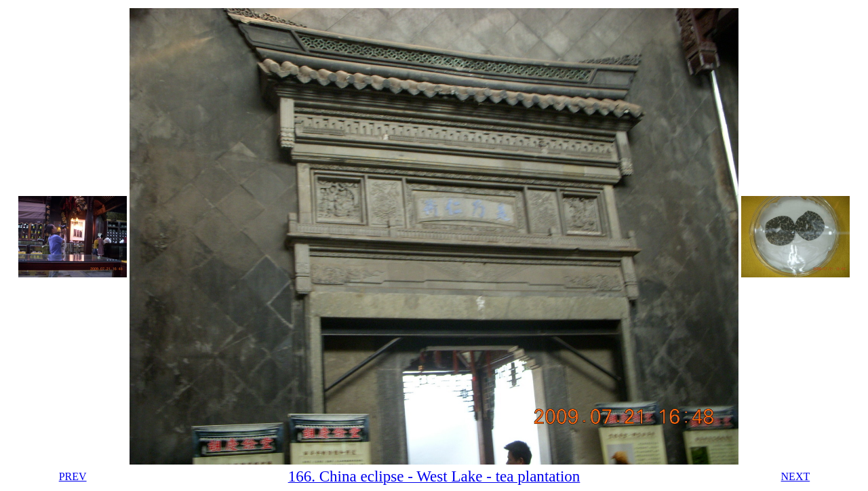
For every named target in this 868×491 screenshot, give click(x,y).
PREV (73, 476)
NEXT (796, 476)
